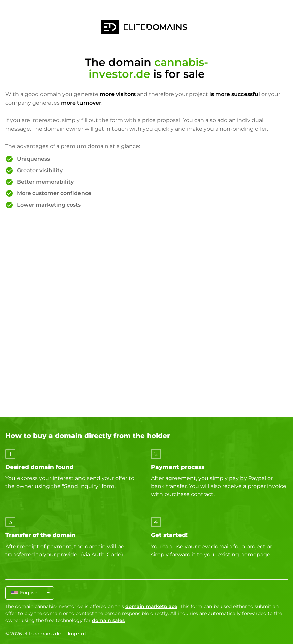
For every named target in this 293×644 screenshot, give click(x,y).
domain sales (108, 620)
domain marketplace (151, 606)
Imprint (77, 634)
